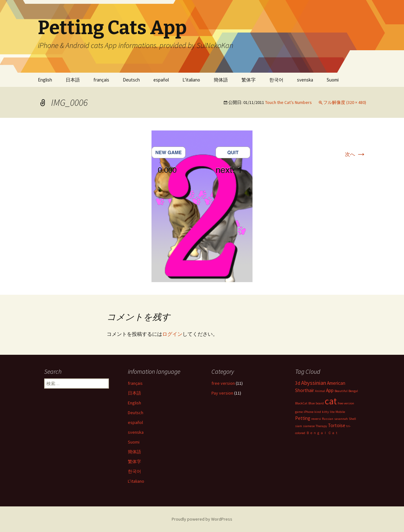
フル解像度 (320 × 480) (345, 102)
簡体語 (221, 80)
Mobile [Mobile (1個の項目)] (340, 412)
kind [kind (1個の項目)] (318, 412)
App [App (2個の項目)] (330, 390)
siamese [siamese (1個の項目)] (309, 426)
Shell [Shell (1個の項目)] (352, 419)
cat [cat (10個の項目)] (331, 401)
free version (223, 383)
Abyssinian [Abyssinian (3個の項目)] (314, 383)
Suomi (333, 80)
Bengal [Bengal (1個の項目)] (353, 391)
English (45, 80)
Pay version (222, 393)
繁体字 (249, 80)
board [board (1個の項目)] (320, 403)
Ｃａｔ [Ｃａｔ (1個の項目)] (333, 433)
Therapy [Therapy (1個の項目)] (321, 426)
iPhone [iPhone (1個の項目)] (309, 412)
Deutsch (131, 80)
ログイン (172, 334)
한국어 (276, 80)
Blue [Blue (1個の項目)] (312, 403)
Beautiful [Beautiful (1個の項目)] (341, 391)
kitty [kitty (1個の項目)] (325, 412)
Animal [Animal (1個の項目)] (320, 391)
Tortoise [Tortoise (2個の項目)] (337, 425)
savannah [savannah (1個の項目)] (341, 419)
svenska (305, 80)
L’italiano (191, 80)
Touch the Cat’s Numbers (288, 102)
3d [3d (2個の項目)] (298, 383)
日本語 (73, 80)
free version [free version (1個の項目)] (346, 403)
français (101, 80)
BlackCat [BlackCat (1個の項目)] (301, 403)
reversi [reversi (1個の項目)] (316, 419)
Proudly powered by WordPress (202, 519)
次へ (356, 154)
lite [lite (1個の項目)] (332, 412)
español (161, 80)
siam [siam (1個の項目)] (299, 426)
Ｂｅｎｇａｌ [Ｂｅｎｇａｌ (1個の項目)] (317, 433)
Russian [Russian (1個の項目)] (328, 419)
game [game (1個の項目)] (299, 412)
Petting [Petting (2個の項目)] (303, 418)
